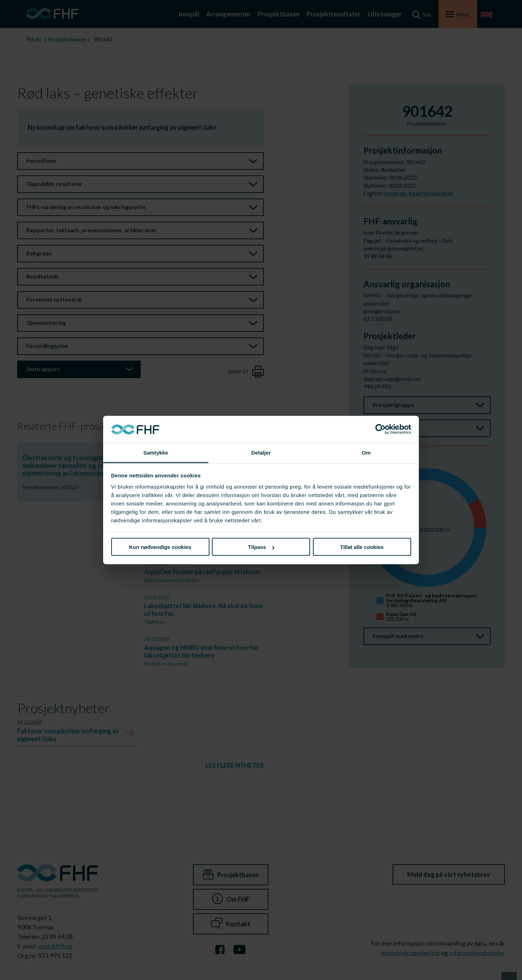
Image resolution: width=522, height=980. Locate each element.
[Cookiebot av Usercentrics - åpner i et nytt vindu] (380, 429)
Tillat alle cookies (362, 547)
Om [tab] (366, 452)
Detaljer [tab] (261, 452)
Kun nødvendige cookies (160, 547)
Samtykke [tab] (156, 452)
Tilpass (261, 547)
